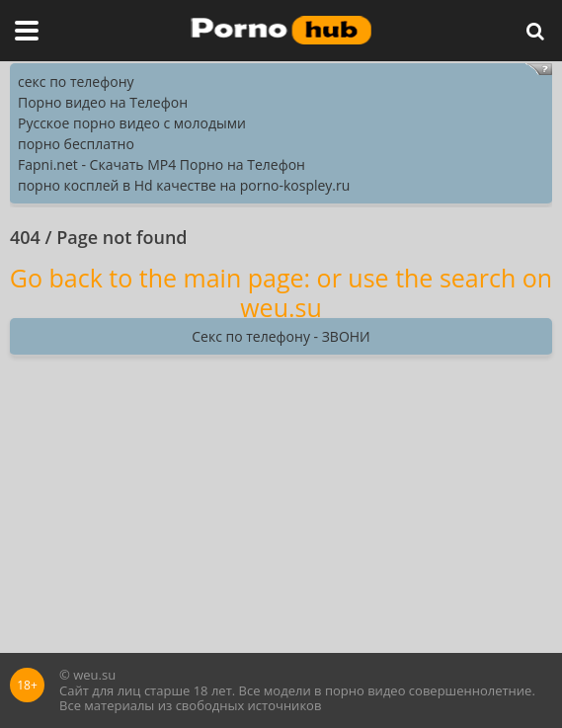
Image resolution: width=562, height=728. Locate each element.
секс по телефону (76, 81)
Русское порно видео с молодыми (132, 123)
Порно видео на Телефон (103, 102)
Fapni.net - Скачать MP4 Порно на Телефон (161, 164)
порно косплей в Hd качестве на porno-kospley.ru (184, 185)
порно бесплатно (76, 144)
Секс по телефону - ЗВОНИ (281, 336)
